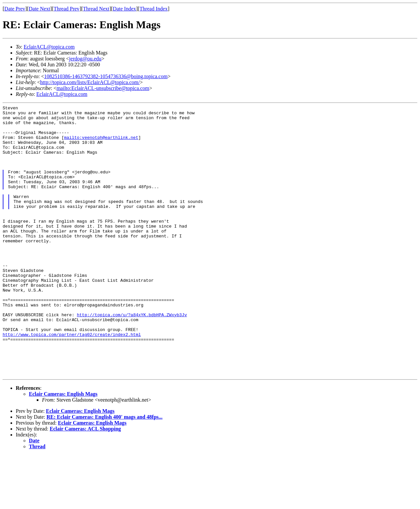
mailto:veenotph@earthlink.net (101, 144)
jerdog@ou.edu (85, 59)
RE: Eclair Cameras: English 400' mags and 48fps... (105, 471)
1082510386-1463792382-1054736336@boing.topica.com (106, 76)
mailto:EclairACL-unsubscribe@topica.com (103, 88)
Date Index (125, 9)
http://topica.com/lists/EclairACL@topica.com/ (90, 82)
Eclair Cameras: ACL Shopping (85, 483)
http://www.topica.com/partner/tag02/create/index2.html (72, 381)
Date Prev (15, 9)
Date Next (40, 9)
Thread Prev (66, 9)
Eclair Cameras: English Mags (63, 448)
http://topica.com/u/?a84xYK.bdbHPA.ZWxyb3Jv (132, 357)
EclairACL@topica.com (49, 47)
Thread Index (154, 9)
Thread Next (96, 9)
